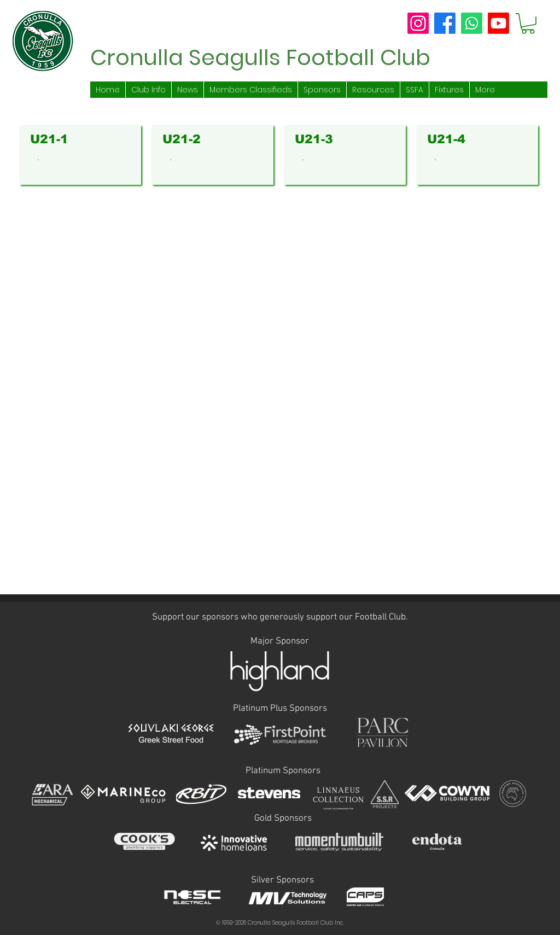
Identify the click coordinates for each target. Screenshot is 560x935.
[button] (528, 24)
